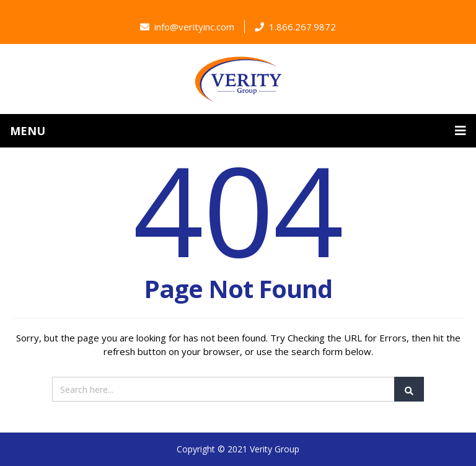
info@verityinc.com (187, 27)
